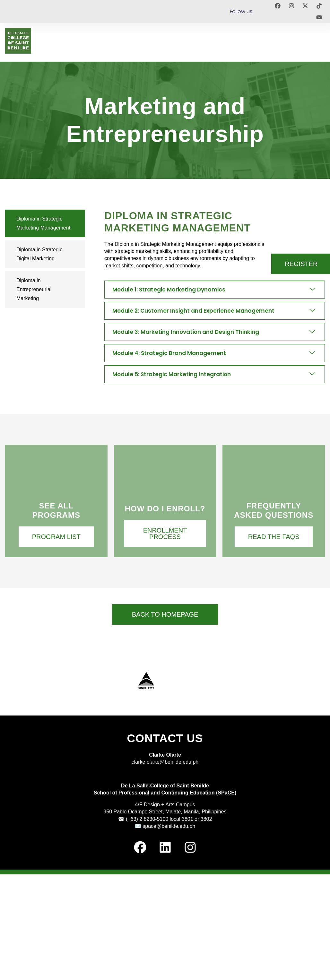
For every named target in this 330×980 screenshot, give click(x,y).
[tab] (45, 223)
